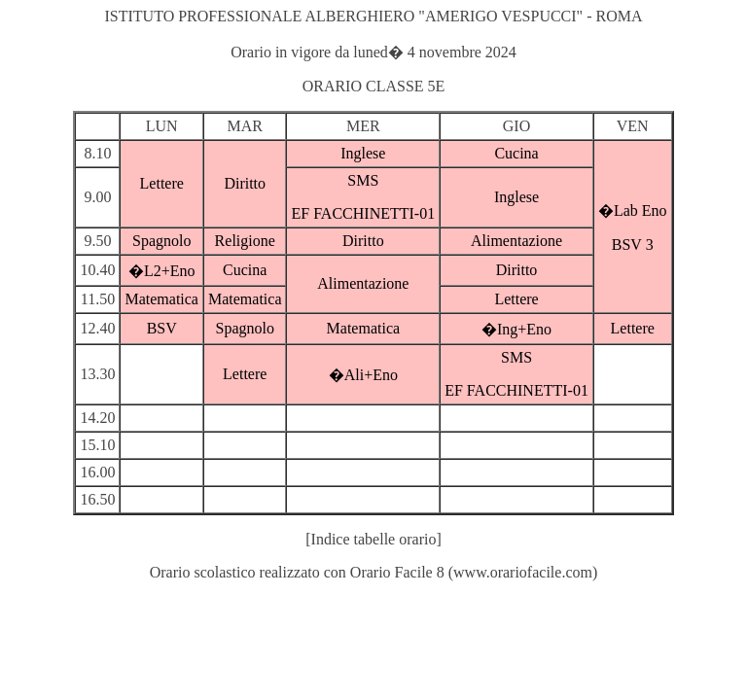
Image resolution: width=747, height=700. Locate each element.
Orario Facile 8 (397, 572)
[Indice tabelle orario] (373, 539)
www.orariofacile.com (523, 572)
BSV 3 (633, 245)
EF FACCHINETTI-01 (363, 213)
